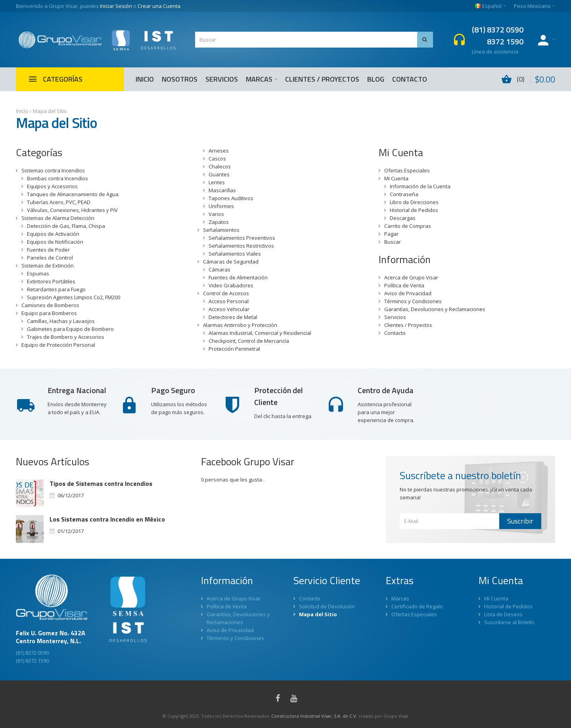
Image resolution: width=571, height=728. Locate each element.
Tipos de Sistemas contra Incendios (101, 483)
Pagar (391, 234)
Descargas (403, 218)
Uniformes (221, 206)
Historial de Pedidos (414, 210)
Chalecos (220, 166)
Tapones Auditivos (231, 198)
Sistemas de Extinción (48, 266)
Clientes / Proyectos (408, 325)
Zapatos (219, 222)
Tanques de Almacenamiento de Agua (73, 194)
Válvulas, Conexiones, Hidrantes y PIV (72, 210)
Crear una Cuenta (159, 6)
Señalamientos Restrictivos (241, 246)
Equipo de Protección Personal (58, 345)
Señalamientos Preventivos (242, 238)
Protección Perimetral (234, 349)
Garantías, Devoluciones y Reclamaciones (435, 309)
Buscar (393, 242)
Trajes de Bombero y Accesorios (66, 337)
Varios (216, 214)
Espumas (38, 273)
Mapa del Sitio (50, 111)
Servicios (395, 317)
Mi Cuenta (396, 178)
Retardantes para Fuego (56, 289)
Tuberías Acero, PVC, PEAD (59, 202)
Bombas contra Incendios (57, 178)
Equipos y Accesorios (52, 186)
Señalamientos (221, 230)
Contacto (395, 333)
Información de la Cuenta (420, 186)
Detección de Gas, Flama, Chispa (66, 226)
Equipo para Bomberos (49, 313)
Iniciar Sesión (116, 6)
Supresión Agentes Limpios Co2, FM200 (74, 297)
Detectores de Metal (233, 317)
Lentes (217, 182)
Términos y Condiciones (413, 301)
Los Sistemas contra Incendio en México (107, 519)
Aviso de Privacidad (408, 293)
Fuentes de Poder (48, 250)
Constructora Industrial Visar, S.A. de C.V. (314, 716)
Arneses (219, 151)
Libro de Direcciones (414, 202)
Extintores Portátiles (51, 281)
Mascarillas (222, 190)
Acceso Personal (229, 301)
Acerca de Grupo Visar (411, 277)
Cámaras (219, 269)
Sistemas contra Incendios (53, 170)
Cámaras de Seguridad (231, 262)
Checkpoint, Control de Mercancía (249, 341)
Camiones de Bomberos (50, 305)
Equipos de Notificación (55, 242)
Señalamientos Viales (235, 254)
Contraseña (404, 194)
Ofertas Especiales (407, 170)
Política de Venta (404, 285)
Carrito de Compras (408, 226)
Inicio (22, 111)
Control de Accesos (226, 293)
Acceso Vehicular (229, 309)
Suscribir (520, 521)
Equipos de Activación (53, 234)
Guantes (219, 174)
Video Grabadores (231, 285)
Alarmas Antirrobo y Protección (240, 325)
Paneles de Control (50, 258)
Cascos (217, 159)
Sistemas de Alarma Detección (58, 218)
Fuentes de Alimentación (238, 277)
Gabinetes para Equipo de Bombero (70, 329)
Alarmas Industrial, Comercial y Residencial (260, 333)
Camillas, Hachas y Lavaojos (61, 321)
